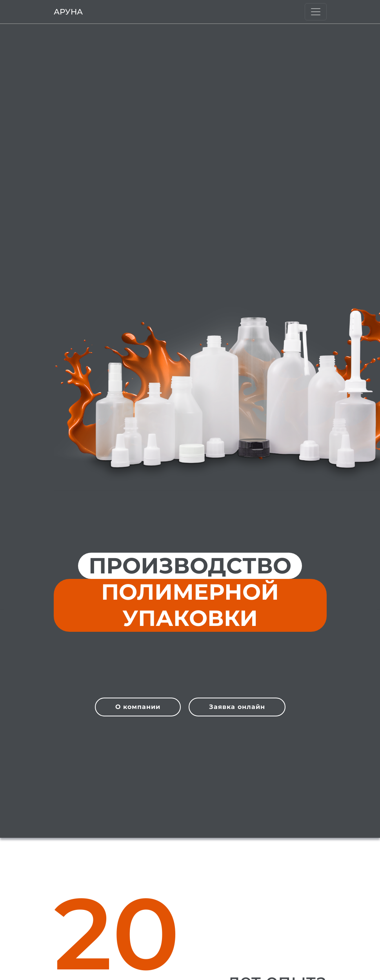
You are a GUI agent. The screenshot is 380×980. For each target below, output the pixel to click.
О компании (138, 707)
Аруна (68, 12)
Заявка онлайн (237, 707)
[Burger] (316, 12)
